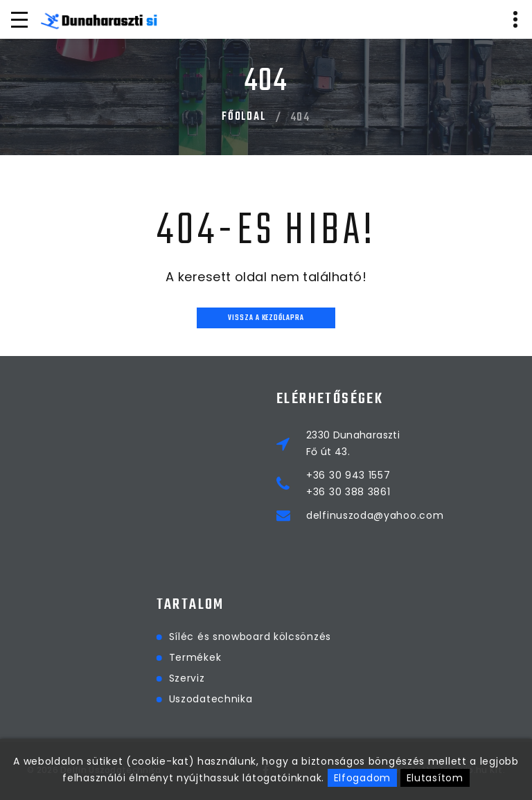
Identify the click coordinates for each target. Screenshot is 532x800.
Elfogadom (362, 778)
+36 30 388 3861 (348, 492)
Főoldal (244, 117)
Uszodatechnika (271, 699)
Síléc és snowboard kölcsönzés (310, 637)
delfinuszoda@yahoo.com (375, 515)
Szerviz (247, 678)
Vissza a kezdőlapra (266, 318)
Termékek (256, 657)
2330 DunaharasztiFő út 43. (353, 443)
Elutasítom (435, 778)
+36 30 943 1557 (348, 475)
